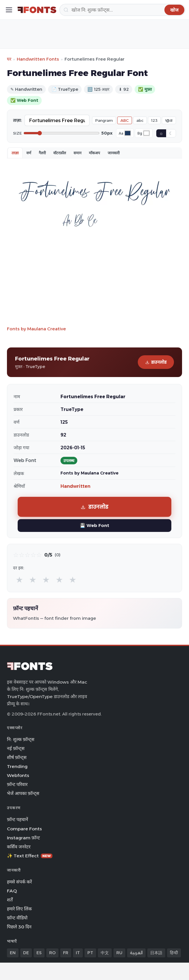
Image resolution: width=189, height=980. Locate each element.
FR (66, 953)
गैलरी (42, 153)
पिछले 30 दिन (19, 927)
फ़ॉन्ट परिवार (17, 784)
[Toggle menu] (9, 10)
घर (9, 59)
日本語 (156, 953)
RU (119, 953)
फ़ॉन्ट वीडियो (17, 918)
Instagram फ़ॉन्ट (23, 838)
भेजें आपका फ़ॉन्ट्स (23, 793)
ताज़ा (15, 153)
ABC (125, 120)
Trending (17, 766)
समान (77, 153)
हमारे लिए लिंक (19, 909)
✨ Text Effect (30, 856)
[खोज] (122, 10)
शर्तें (10, 900)
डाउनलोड (156, 362)
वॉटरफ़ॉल (60, 153)
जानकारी (114, 153)
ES (39, 953)
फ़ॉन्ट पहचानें (18, 819)
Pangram (104, 120)
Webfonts (18, 775)
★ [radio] (19, 580)
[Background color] (146, 133)
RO (52, 953)
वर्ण (29, 153)
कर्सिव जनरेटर (19, 847)
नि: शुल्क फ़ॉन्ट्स (21, 739)
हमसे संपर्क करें (19, 882)
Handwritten (75, 486)
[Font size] (62, 133)
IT (78, 953)
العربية (136, 953)
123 (154, 120)
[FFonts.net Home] (37, 10)
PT (90, 953)
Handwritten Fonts (38, 59)
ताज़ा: (18, 120)
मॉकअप (94, 153)
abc (140, 120)
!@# (169, 120)
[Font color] (128, 133)
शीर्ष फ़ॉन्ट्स (17, 757)
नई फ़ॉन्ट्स (16, 748)
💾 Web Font (94, 525)
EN (13, 953)
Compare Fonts (24, 829)
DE (26, 953)
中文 (105, 953)
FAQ (12, 891)
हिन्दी (174, 953)
